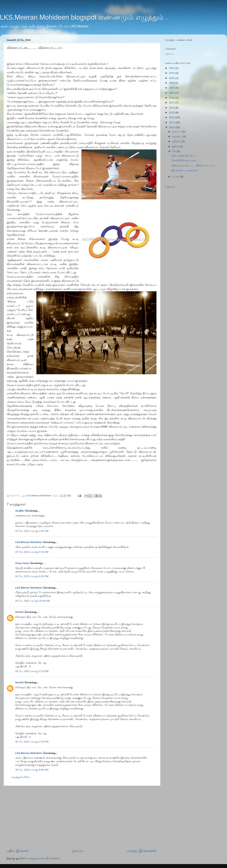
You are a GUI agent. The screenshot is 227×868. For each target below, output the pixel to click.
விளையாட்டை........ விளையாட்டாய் (193, 165)
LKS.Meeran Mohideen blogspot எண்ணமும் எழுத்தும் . (84, 17)
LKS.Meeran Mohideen (29, 542)
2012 (172, 127)
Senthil (19, 612)
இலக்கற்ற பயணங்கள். (185, 170)
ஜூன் (176, 146)
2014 (172, 117)
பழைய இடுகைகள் (141, 851)
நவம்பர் (177, 132)
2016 (172, 108)
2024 (172, 73)
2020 (172, 88)
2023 (172, 78)
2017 (172, 103)
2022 (172, 83)
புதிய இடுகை (17, 851)
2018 (172, 98)
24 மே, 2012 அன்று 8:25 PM (32, 576)
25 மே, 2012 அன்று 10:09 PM (33, 601)
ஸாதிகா (20, 511)
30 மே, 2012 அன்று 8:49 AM (32, 770)
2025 (172, 68)
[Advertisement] (82, 817)
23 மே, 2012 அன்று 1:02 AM (32, 531)
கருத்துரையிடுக (21, 777)
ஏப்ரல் (176, 177)
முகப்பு (77, 851)
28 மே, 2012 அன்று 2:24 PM (32, 742)
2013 (172, 122)
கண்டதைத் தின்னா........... (186, 156)
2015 (172, 112)
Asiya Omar (22, 563)
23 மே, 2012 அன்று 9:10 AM (32, 552)
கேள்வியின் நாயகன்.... (185, 160)
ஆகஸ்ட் (177, 136)
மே (174, 151)
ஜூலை (177, 141)
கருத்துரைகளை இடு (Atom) (43, 858)
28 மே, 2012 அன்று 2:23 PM (32, 671)
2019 (172, 93)
